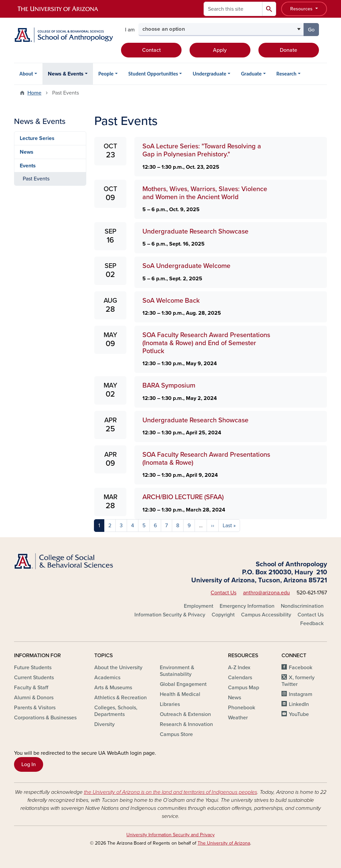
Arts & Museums (113, 688)
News (27, 152)
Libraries (170, 704)
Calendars (240, 678)
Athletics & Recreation (121, 698)
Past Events (36, 179)
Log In (29, 764)
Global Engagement (183, 684)
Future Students (33, 668)
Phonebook (242, 708)
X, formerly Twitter (298, 681)
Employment (199, 606)
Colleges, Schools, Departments (116, 711)
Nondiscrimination (302, 606)
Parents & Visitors (35, 708)
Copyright (223, 615)
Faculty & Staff (31, 688)
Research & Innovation (186, 724)
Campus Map (244, 688)
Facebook (301, 668)
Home (34, 93)
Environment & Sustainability (177, 671)
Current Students (34, 678)
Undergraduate (209, 74)
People (106, 74)
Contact (151, 50)
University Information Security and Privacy (170, 835)
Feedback (312, 623)
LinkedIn (299, 704)
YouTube (299, 714)
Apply (220, 50)
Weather (238, 718)
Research (287, 74)
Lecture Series (37, 138)
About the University (118, 668)
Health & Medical (180, 694)
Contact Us (223, 593)
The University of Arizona (224, 843)
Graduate (251, 74)
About (26, 74)
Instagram (301, 694)
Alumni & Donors (34, 698)
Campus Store (176, 734)
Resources (302, 9)
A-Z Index (239, 668)
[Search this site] (233, 9)
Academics (107, 678)
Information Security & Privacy (170, 615)
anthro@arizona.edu (266, 593)
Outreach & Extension (185, 714)
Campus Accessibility (266, 615)
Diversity (104, 724)
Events (28, 166)
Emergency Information (247, 606)
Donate (289, 50)
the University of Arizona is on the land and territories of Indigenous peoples (170, 792)
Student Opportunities (153, 74)
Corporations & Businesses (45, 718)
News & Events (66, 74)
